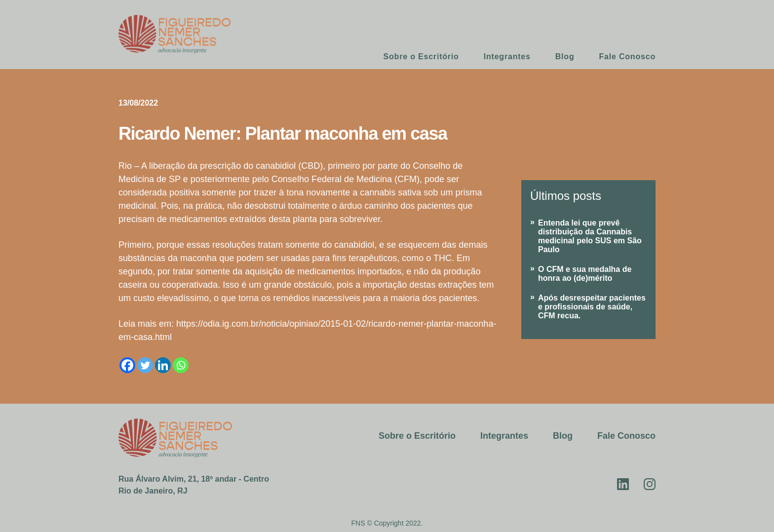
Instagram (650, 484)
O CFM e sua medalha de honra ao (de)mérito (585, 274)
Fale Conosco (627, 57)
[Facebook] (127, 365)
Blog (565, 57)
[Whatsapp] (181, 365)
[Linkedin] (163, 365)
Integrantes (507, 57)
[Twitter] (145, 365)
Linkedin (623, 484)
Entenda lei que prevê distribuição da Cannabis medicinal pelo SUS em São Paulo (590, 236)
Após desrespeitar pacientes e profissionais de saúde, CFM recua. (592, 307)
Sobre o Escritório (421, 57)
